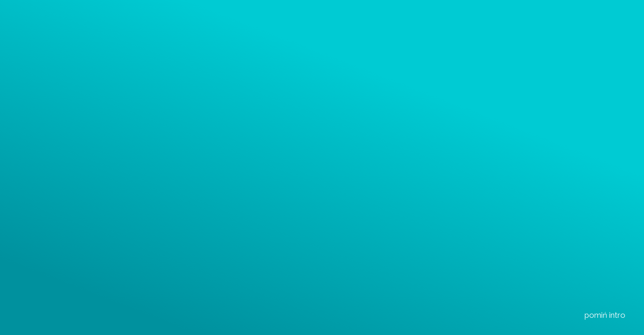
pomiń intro (602, 315)
